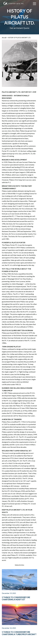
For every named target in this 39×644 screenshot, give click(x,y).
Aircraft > (5, 38)
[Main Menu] (35, 4)
